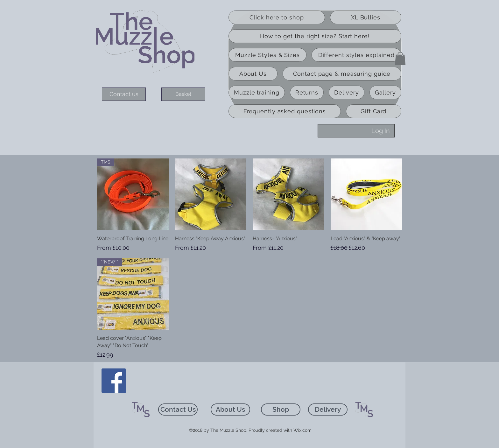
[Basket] (183, 94)
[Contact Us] (178, 409)
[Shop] (281, 409)
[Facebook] (114, 381)
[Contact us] (124, 94)
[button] (400, 59)
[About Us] (230, 409)
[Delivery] (328, 409)
